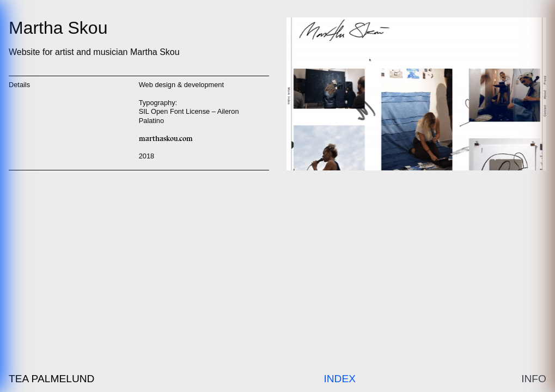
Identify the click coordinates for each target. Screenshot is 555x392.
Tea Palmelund (51, 379)
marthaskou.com (166, 139)
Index (340, 379)
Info (534, 379)
